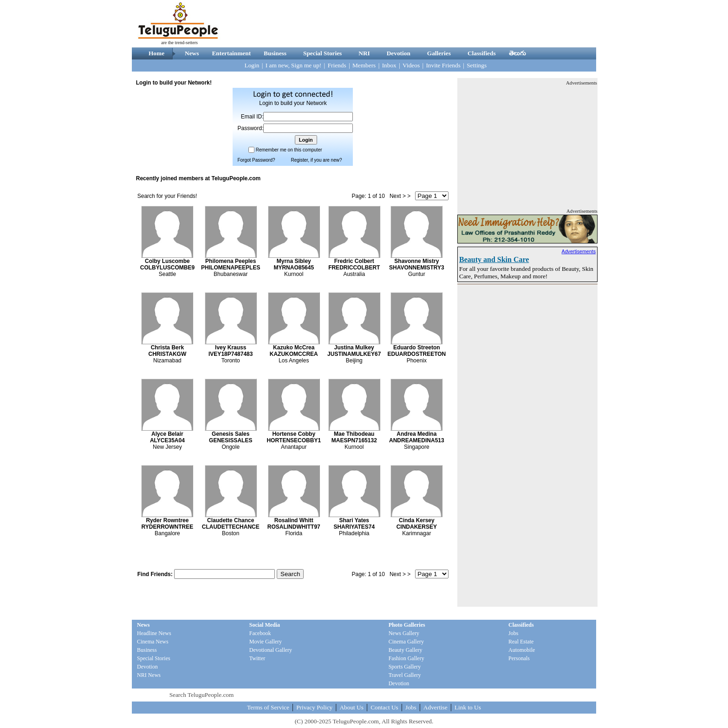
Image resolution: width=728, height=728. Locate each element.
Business (275, 53)
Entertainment (231, 53)
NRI (364, 53)
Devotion (399, 53)
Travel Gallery (405, 675)
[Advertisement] (427, 24)
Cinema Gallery (406, 642)
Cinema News (153, 642)
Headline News (154, 633)
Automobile (522, 650)
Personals (519, 658)
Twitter (257, 658)
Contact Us (384, 707)
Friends (337, 65)
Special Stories (322, 53)
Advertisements (579, 251)
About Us (351, 707)
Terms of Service (268, 707)
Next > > (400, 196)
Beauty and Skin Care (494, 259)
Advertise (435, 707)
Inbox (389, 65)
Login (252, 65)
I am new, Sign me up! (294, 65)
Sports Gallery (405, 667)
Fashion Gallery (406, 658)
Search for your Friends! (167, 196)
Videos (411, 65)
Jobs (513, 633)
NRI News (149, 675)
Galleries (439, 53)
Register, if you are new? (316, 160)
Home (156, 53)
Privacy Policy (314, 707)
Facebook (260, 633)
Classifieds (482, 53)
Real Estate (521, 642)
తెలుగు (517, 53)
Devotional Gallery (271, 650)
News (192, 53)
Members (364, 65)
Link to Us (468, 707)
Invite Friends (443, 65)
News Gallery (404, 633)
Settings (477, 65)
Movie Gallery (266, 642)
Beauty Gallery (406, 650)
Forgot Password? (256, 160)
